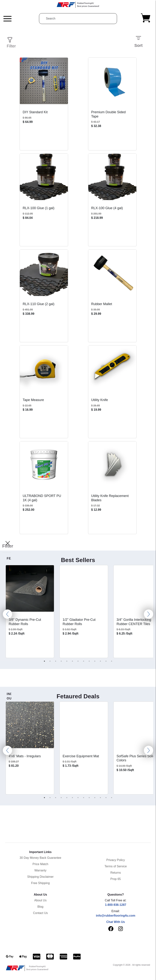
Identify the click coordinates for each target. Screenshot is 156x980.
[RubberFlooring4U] (78, 5)
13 (112, 661)
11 (100, 661)
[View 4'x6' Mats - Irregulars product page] (30, 726)
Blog (40, 907)
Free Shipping (40, 883)
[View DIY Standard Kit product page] (44, 82)
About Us (40, 900)
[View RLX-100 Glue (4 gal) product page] (112, 178)
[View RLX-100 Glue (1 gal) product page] (44, 178)
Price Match (40, 864)
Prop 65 (116, 879)
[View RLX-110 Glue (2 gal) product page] (44, 274)
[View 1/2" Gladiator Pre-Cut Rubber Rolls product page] (84, 590)
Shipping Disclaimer (40, 877)
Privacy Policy (116, 860)
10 (95, 661)
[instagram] (121, 930)
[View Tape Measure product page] (44, 370)
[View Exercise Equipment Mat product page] (84, 726)
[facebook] (111, 929)
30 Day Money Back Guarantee (40, 858)
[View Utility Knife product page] (112, 370)
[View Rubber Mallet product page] (112, 274)
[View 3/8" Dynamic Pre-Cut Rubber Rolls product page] (30, 590)
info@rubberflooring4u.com (116, 916)
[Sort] (138, 38)
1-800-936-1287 (116, 905)
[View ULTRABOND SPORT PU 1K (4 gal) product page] (44, 466)
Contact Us (40, 913)
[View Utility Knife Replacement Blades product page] (112, 466)
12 (106, 661)
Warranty (40, 870)
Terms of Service (116, 866)
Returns (116, 873)
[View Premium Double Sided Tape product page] (112, 82)
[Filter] (8, 543)
